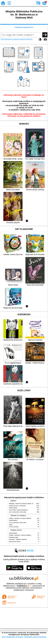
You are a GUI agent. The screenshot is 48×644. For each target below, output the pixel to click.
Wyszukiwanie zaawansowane (13, 39)
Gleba (11, 525)
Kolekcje (29, 39)
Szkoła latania (13, 508)
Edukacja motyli (14, 537)
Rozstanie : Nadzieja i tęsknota (18, 539)
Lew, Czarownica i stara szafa (18, 512)
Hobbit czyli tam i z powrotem (17, 506)
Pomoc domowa (14, 527)
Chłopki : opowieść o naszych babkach (20, 518)
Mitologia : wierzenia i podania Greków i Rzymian (23, 504)
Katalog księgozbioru (24, 27)
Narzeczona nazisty (15, 542)
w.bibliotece (23, 586)
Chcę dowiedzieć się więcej (12, 637)
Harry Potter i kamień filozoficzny (18, 510)
